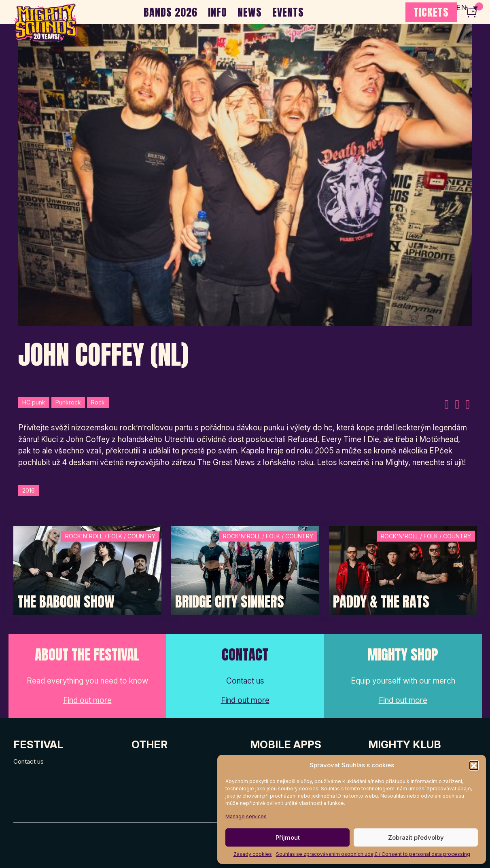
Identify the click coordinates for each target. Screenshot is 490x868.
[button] (474, 765)
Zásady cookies (253, 854)
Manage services (246, 816)
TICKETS (431, 12)
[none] (467, 8)
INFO (217, 12)
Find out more (87, 700)
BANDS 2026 (171, 12)
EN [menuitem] (462, 8)
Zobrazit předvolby (416, 837)
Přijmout (288, 837)
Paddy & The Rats (381, 602)
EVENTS (288, 12)
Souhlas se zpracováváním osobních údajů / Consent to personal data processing (373, 854)
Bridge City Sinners (230, 602)
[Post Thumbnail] (87, 570)
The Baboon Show (66, 602)
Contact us (29, 761)
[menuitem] (467, 8)
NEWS (250, 12)
